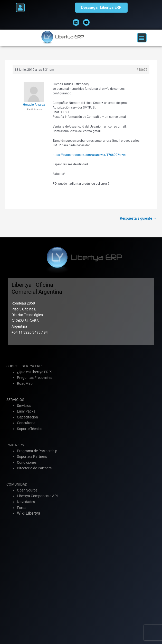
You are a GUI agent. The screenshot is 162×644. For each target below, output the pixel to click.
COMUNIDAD (17, 484)
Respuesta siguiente (138, 218)
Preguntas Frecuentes (35, 378)
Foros (22, 508)
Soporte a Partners (32, 457)
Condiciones (27, 462)
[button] (20, 8)
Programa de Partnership (37, 451)
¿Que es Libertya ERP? (35, 372)
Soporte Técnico (30, 429)
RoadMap (25, 383)
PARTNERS (15, 445)
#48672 (142, 70)
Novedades (26, 502)
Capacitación (27, 417)
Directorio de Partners (34, 468)
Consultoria (26, 423)
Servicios (24, 406)
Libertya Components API (37, 496)
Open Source (27, 490)
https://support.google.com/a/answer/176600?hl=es (89, 155)
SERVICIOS (15, 400)
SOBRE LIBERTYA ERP (24, 366)
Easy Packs (26, 411)
